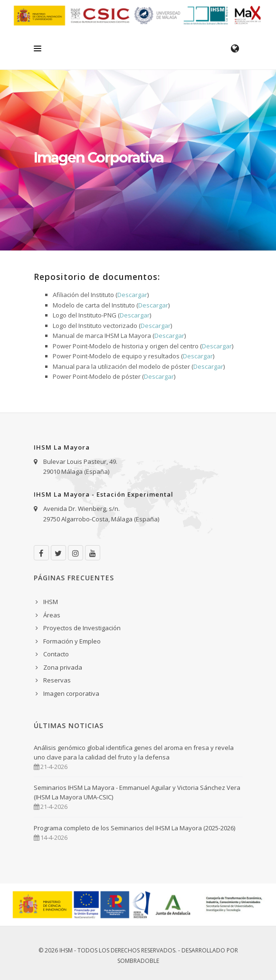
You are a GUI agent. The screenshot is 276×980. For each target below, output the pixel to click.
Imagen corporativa (71, 693)
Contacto (56, 654)
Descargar (132, 295)
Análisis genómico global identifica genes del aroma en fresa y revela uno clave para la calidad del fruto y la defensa (134, 752)
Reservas (57, 680)
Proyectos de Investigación (82, 628)
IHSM (51, 602)
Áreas (52, 615)
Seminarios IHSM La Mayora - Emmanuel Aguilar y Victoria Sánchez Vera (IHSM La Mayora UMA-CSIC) (137, 792)
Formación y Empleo (72, 641)
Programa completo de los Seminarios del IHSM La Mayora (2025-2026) (134, 828)
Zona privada (63, 667)
